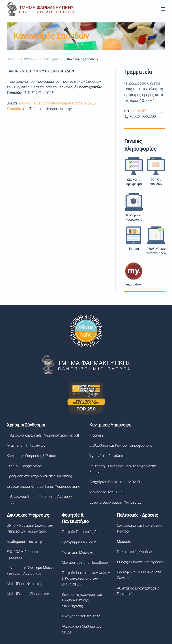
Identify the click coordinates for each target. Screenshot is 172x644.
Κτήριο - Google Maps (24, 466)
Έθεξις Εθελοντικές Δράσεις (140, 562)
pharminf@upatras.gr (147, 111)
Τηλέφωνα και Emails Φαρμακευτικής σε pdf (42, 435)
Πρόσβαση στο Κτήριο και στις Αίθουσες (39, 476)
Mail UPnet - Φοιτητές (24, 584)
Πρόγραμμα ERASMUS (79, 542)
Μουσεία (123, 542)
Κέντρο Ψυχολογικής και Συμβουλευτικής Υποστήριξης (81, 600)
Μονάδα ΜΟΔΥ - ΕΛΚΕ (106, 492)
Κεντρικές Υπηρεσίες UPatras (31, 456)
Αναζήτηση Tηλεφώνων (25, 445)
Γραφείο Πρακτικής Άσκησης (84, 532)
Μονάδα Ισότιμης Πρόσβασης (85, 562)
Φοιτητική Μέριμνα (77, 552)
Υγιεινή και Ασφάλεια (106, 456)
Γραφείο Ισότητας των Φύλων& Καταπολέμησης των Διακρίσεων (85, 579)
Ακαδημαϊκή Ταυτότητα (25, 542)
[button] (163, 9)
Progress (96, 435)
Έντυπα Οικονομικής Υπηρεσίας (115, 502)
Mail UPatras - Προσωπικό (27, 594)
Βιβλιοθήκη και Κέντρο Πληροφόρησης (120, 445)
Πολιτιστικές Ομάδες (133, 552)
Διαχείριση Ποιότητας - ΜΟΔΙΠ (114, 482)
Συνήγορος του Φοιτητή (80, 616)
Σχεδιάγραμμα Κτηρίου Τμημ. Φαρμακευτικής (43, 486)
